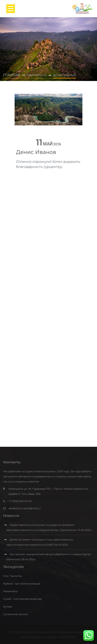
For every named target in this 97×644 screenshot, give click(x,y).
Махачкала (10, 591)
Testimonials (37, 75)
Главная (12, 75)
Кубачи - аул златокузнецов (22, 584)
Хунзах (8, 606)
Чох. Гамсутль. (13, 576)
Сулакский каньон (15, 614)
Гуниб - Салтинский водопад (22, 599)
